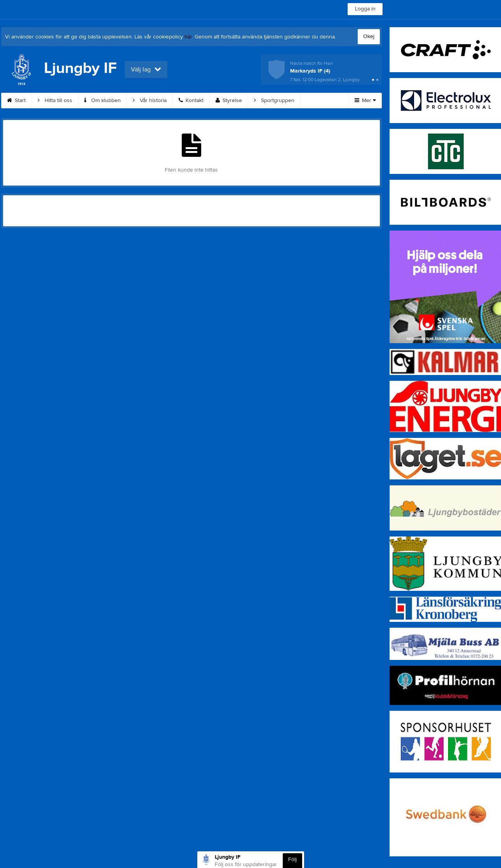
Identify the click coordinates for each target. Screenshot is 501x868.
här (188, 37)
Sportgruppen (274, 101)
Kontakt (191, 101)
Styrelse (229, 101)
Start (16, 101)
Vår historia (150, 101)
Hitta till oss (55, 101)
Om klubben (103, 101)
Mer (365, 101)
